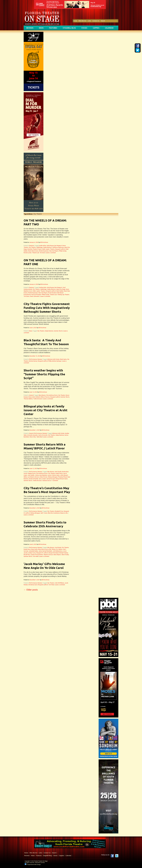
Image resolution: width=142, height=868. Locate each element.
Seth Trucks (44, 513)
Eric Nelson (59, 549)
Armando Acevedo (32, 435)
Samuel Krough (51, 479)
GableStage (39, 247)
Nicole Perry (27, 555)
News (41, 28)
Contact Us (96, 21)
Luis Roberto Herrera (33, 477)
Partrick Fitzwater (36, 295)
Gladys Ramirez (47, 247)
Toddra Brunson (38, 399)
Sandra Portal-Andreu (37, 555)
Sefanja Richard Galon (62, 479)
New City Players (54, 251)
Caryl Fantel (58, 547)
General (31, 395)
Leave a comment (51, 253)
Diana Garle (32, 397)
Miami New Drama (33, 251)
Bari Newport (58, 246)
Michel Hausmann (44, 251)
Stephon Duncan (48, 555)
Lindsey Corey (32, 553)
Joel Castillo (31, 475)
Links (89, 21)
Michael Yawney (64, 553)
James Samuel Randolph (45, 551)
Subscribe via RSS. (40, 863)
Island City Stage (61, 289)
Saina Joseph (42, 479)
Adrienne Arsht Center (53, 359)
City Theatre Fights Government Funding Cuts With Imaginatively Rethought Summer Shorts (47, 308)
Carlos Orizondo (43, 435)
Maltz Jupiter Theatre (48, 249)
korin (31, 291)
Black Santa (63, 359)
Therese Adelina (28, 399)
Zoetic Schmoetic (35, 296)
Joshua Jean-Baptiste (41, 475)
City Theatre (32, 247)
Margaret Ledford (60, 249)
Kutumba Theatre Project (35, 249)
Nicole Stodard (52, 293)
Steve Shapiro (57, 555)
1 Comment (55, 481)
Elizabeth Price (59, 511)
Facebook (112, 856)
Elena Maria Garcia (43, 549)
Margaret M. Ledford (42, 553)
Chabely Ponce (32, 473)
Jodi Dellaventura (58, 551)
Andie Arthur (43, 246)
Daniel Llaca (27, 549)
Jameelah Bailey (33, 551)
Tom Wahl (36, 556)
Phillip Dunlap (63, 251)
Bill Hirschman (44, 242)
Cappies (96, 28)
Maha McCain (44, 477)
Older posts (31, 590)
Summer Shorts (58, 331)
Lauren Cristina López (54, 475)
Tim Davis (42, 253)
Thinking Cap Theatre (63, 295)
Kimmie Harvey (33, 361)
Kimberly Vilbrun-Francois (43, 397)
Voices (84, 28)
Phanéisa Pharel (63, 477)
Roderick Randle (34, 479)
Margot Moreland (54, 553)
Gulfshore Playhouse (58, 247)
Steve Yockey (65, 555)
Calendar (109, 28)
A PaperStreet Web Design (33, 865)
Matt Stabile (60, 291)
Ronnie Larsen (28, 253)
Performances (33, 359)
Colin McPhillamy (60, 583)
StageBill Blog (69, 28)
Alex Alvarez (42, 395)
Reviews (30, 28)
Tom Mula (51, 585)
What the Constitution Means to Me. (58, 513)
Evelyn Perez (59, 473)
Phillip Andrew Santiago (55, 361)
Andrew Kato (43, 287)
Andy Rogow (50, 246)
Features (53, 28)
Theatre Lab (36, 253)
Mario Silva (33, 437)
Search (103, 21)
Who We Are (82, 21)
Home (75, 21)
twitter (117, 856)
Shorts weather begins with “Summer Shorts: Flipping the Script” (44, 374)
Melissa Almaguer (53, 477)
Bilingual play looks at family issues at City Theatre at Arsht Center (46, 410)
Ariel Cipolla (58, 472)
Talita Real (39, 437)
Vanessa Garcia (46, 481)
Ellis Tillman (52, 549)
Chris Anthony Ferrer (52, 395)
